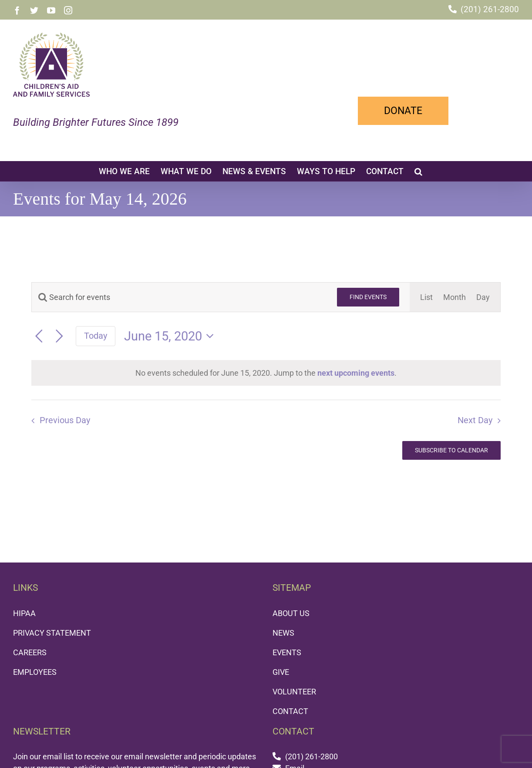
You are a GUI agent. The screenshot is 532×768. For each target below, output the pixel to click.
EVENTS (287, 652)
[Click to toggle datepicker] (172, 336)
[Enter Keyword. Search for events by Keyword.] (179, 297)
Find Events (368, 297)
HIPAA (24, 613)
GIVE (281, 672)
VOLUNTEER (294, 692)
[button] (418, 171)
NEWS (283, 633)
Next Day (475, 420)
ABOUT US (291, 613)
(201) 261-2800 (490, 9)
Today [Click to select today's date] (96, 336)
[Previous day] (39, 336)
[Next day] (59, 336)
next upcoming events (356, 373)
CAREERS (30, 652)
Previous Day (65, 420)
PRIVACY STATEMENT (52, 633)
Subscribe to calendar (451, 450)
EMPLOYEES (35, 672)
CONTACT (290, 711)
